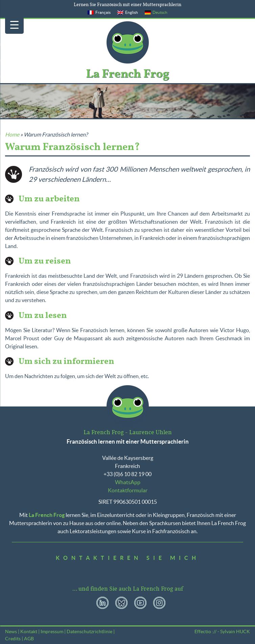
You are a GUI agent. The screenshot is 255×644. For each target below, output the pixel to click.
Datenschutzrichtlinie (89, 631)
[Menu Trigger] (14, 24)
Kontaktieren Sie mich (128, 558)
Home (12, 134)
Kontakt (29, 631)
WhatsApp (128, 482)
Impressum (52, 631)
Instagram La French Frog (159, 603)
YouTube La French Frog (140, 603)
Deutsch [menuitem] (160, 12)
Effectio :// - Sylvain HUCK (222, 631)
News (11, 631)
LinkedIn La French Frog (102, 603)
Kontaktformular (128, 490)
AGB (29, 639)
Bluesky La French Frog (121, 603)
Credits (13, 639)
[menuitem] (99, 13)
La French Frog (128, 42)
